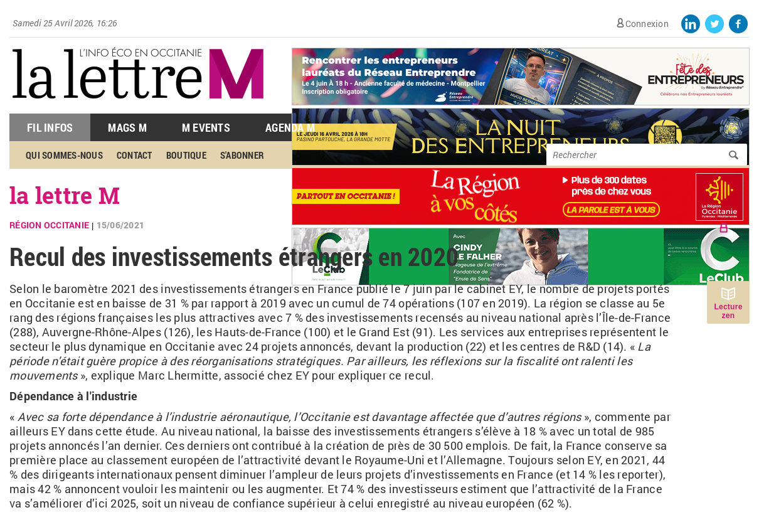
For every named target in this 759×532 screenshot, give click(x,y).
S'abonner (242, 155)
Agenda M (290, 127)
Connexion (647, 24)
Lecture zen (728, 311)
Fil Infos (50, 127)
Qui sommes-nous (64, 155)
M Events (206, 127)
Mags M (127, 127)
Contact (135, 155)
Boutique (186, 155)
